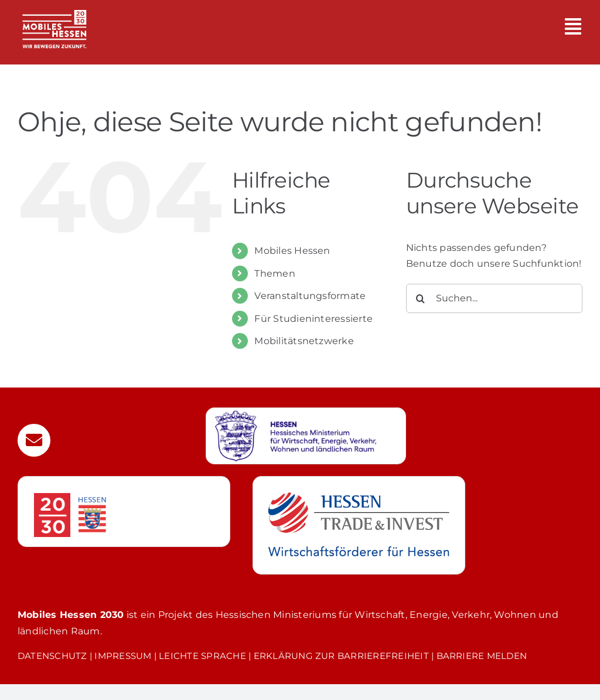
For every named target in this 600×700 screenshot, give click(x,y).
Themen (275, 273)
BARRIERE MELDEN (482, 656)
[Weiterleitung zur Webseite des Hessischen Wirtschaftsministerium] (306, 436)
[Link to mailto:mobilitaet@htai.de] (34, 440)
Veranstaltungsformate (310, 296)
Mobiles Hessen (292, 251)
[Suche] (421, 298)
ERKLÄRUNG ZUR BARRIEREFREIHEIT (341, 656)
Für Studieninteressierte (313, 319)
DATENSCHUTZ (52, 656)
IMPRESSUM (123, 656)
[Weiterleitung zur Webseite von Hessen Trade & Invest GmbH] (359, 525)
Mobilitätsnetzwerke (304, 341)
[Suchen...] (494, 298)
